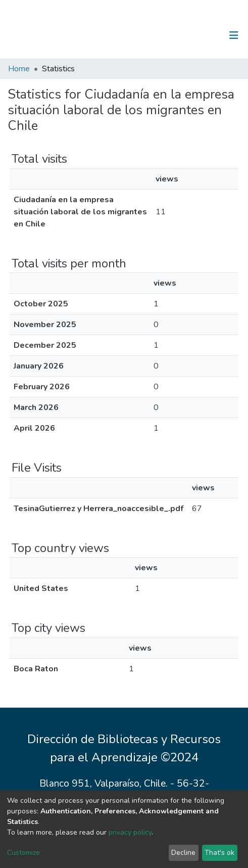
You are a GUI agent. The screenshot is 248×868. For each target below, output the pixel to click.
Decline (183, 853)
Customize (23, 853)
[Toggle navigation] (234, 35)
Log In (202, 35)
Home (19, 69)
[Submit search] (182, 35)
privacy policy (130, 832)
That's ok (219, 853)
